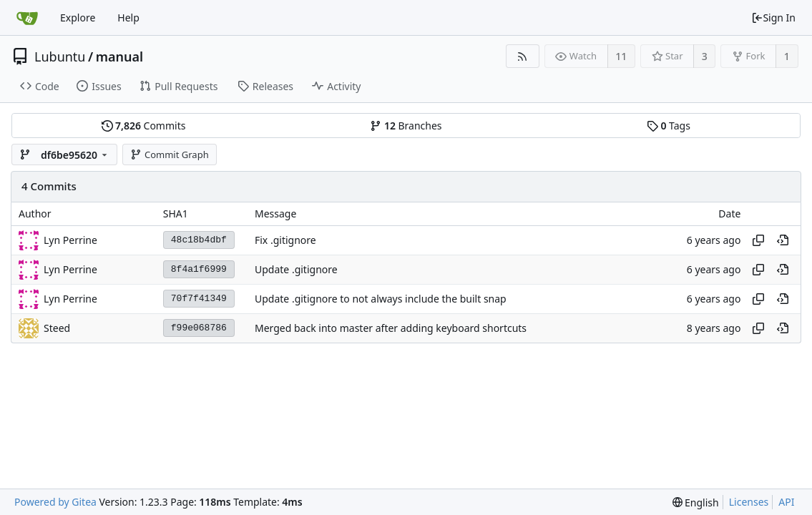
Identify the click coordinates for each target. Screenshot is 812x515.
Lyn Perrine (70, 240)
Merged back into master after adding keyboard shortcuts (391, 328)
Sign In (773, 18)
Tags (669, 126)
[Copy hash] (758, 240)
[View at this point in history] (783, 240)
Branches (406, 126)
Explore (78, 18)
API (786, 502)
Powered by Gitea (55, 502)
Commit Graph (169, 154)
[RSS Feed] (523, 56)
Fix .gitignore (285, 240)
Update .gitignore (296, 269)
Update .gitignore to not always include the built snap (381, 299)
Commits (144, 126)
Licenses (749, 502)
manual (119, 57)
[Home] (27, 18)
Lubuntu (60, 57)
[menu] (696, 502)
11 (621, 56)
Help (128, 18)
